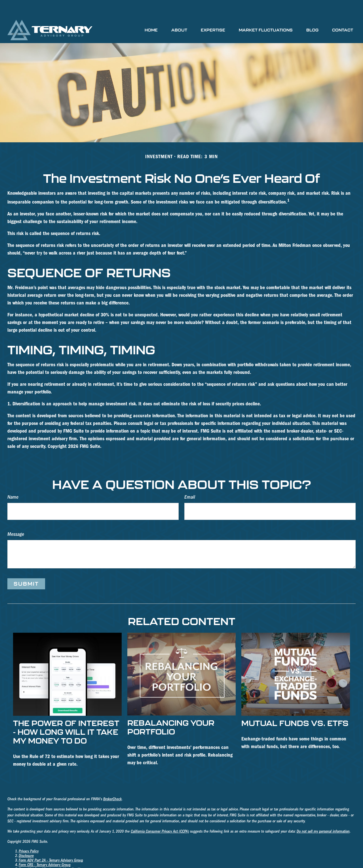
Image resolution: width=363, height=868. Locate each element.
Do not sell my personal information (323, 814)
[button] (151, 13)
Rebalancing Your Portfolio (171, 710)
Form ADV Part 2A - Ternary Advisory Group (51, 843)
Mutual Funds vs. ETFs (295, 706)
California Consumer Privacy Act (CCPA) (160, 814)
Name (13, 480)
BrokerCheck (112, 782)
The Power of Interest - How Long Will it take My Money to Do (66, 715)
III (78, 852)
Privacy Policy (29, 834)
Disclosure (26, 839)
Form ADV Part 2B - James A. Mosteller (48, 852)
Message (16, 517)
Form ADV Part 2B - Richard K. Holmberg (49, 857)
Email (190, 480)
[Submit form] (26, 567)
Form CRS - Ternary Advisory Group (45, 848)
